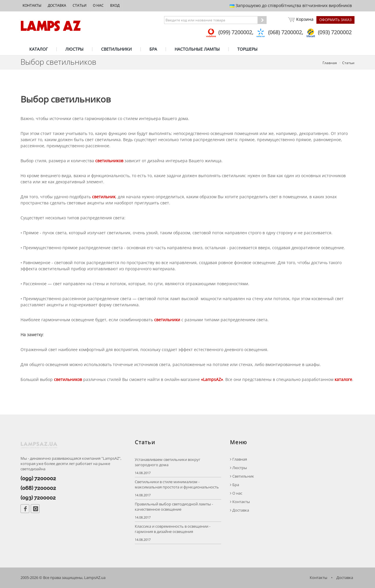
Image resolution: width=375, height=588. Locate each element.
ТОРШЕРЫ (247, 49)
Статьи (80, 5)
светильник (104, 197)
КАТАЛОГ (39, 49)
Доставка (57, 5)
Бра (235, 485)
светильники (167, 320)
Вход (115, 5)
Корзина (301, 20)
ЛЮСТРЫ (74, 49)
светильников (109, 161)
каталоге (343, 379)
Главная (330, 63)
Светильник (242, 476)
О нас (98, 5)
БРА (153, 49)
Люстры (238, 468)
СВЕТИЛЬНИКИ (116, 49)
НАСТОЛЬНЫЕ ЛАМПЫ (197, 49)
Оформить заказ (335, 20)
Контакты (32, 5)
